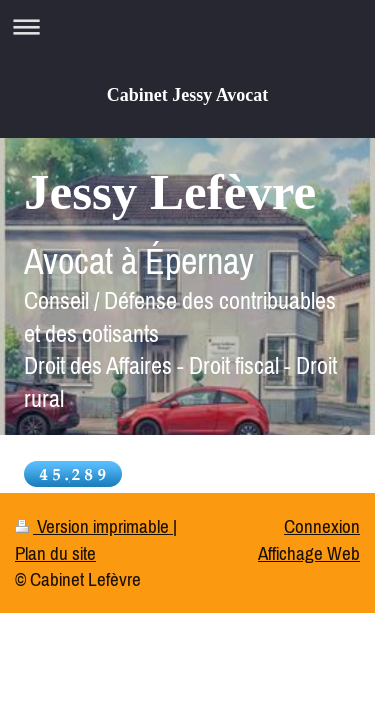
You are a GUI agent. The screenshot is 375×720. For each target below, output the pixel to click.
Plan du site (55, 553)
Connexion (322, 526)
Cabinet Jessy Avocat (188, 95)
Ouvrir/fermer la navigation (187, 26)
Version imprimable (94, 526)
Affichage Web (309, 553)
